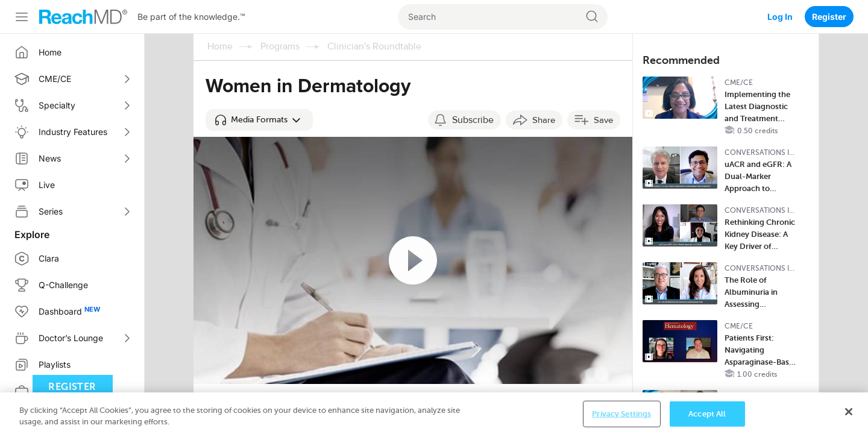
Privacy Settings (621, 416)
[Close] (849, 414)
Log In (780, 17)
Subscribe (473, 120)
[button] (259, 120)
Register (829, 17)
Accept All (707, 416)
